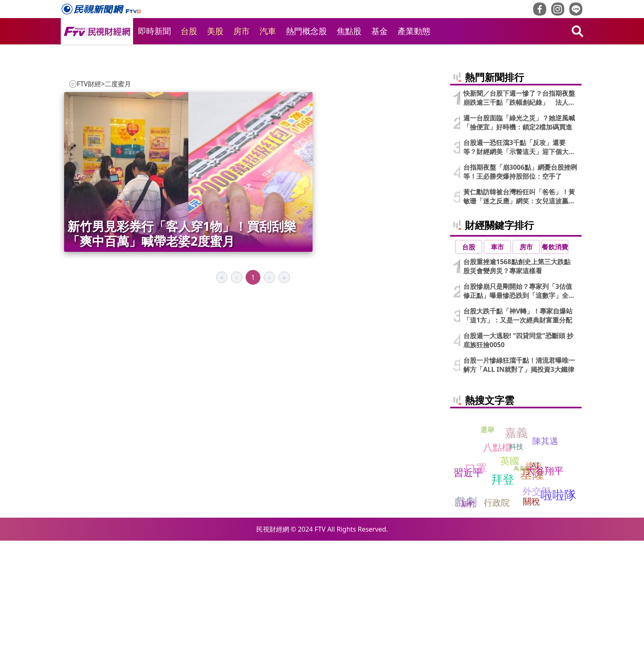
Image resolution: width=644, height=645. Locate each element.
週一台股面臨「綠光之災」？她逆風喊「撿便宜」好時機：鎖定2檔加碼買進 (519, 227)
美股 (215, 31)
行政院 (497, 607)
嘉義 (516, 536)
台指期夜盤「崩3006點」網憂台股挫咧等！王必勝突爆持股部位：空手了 (520, 276)
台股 (189, 31)
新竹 (468, 608)
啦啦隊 (558, 599)
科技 (516, 551)
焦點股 (349, 31)
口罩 (476, 572)
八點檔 (497, 551)
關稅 (531, 606)
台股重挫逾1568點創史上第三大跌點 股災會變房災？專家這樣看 (520, 371)
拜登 (503, 583)
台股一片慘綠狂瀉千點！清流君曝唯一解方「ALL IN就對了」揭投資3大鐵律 (519, 469)
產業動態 (414, 31)
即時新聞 (154, 31)
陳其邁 (545, 545)
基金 (379, 31)
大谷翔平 (545, 574)
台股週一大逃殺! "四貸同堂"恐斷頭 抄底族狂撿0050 (518, 445)
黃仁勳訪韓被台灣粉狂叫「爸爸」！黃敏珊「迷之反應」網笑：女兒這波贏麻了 (519, 301)
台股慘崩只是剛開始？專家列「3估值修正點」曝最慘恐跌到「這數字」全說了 (519, 395)
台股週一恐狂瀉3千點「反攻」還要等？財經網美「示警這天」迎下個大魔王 (519, 251)
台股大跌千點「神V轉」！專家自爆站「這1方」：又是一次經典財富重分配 (518, 420)
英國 (510, 564)
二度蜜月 (118, 84)
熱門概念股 (306, 31)
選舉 (488, 534)
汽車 (268, 31)
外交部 (537, 595)
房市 (241, 31)
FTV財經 (89, 84)
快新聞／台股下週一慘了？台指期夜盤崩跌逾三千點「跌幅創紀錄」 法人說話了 (519, 202)
